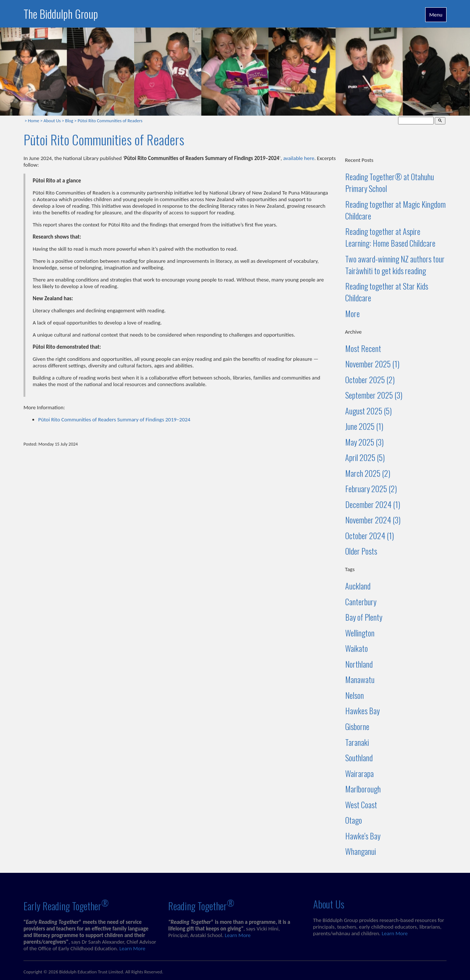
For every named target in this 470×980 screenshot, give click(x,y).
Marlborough (363, 789)
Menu (436, 15)
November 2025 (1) (372, 364)
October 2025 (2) (370, 380)
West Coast (361, 805)
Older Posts (361, 551)
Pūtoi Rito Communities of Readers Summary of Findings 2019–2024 (114, 420)
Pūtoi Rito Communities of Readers (110, 121)
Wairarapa (359, 773)
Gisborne (357, 726)
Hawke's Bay (363, 836)
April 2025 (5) (365, 457)
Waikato (357, 648)
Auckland (358, 586)
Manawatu (360, 679)
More (352, 313)
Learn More (132, 948)
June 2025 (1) (364, 426)
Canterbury (361, 602)
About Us (52, 121)
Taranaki (357, 742)
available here (299, 158)
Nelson (355, 695)
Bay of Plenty (364, 617)
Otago (354, 820)
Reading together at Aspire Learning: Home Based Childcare (390, 237)
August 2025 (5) (368, 411)
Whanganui (361, 851)
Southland (359, 758)
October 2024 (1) (370, 536)
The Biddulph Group (61, 14)
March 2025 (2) (368, 473)
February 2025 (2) (371, 489)
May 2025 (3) (364, 442)
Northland (359, 664)
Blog (69, 121)
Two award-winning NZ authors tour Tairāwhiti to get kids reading (395, 265)
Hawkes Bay (362, 711)
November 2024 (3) (373, 520)
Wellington (360, 633)
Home (34, 121)
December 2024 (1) (373, 504)
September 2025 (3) (374, 395)
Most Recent (363, 348)
